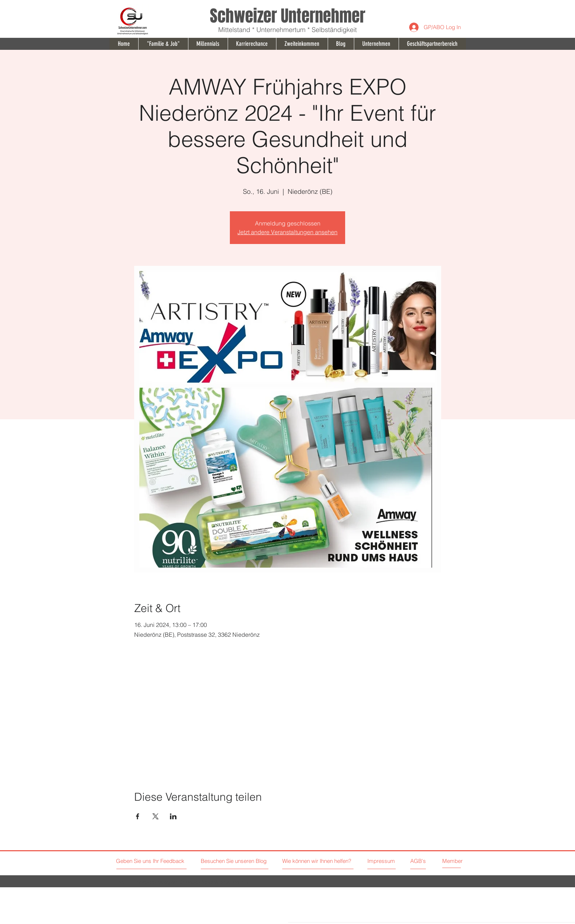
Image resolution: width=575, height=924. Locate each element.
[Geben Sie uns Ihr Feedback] (151, 861)
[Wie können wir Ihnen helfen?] (327, 861)
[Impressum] (382, 861)
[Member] (459, 861)
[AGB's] (436, 861)
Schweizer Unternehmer (287, 16)
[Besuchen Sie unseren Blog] (235, 861)
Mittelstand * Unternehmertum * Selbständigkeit (287, 30)
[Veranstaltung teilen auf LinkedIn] (173, 816)
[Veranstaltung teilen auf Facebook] (138, 816)
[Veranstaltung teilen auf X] (155, 816)
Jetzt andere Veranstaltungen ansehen (287, 232)
